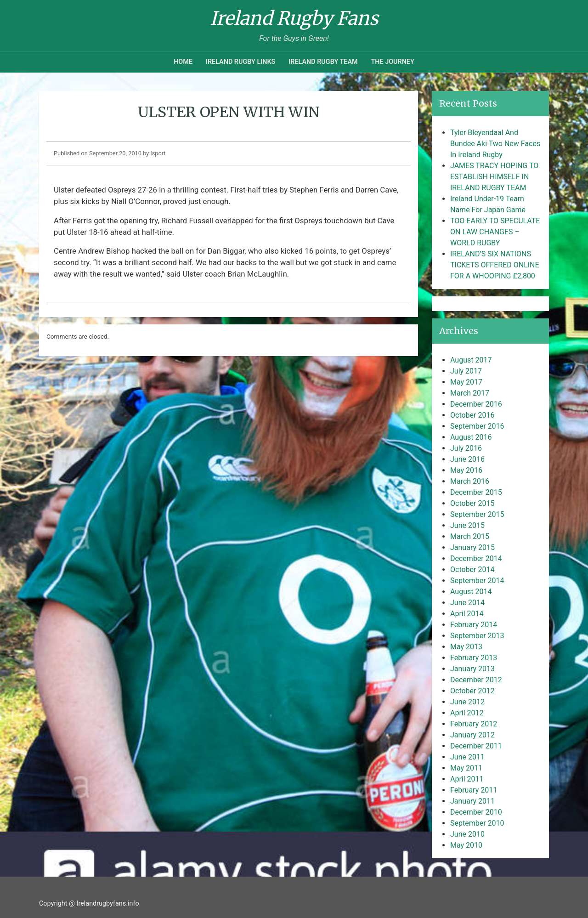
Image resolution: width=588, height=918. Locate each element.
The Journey (392, 62)
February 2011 (474, 790)
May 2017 (466, 382)
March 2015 (470, 536)
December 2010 (476, 812)
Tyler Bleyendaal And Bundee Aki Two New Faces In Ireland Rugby (495, 144)
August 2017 (471, 360)
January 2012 (472, 735)
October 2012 (472, 691)
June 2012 (467, 702)
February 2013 (474, 658)
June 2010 (467, 834)
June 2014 (467, 603)
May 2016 (466, 470)
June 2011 (467, 757)
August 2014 (471, 592)
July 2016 (466, 448)
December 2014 (476, 558)
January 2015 (472, 547)
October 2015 (472, 503)
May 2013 (466, 647)
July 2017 (466, 371)
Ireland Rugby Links (241, 62)
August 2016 (471, 437)
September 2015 (477, 514)
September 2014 (477, 581)
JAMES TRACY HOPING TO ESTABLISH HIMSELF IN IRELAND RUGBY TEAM (494, 177)
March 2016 (470, 481)
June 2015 (467, 525)
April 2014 (467, 614)
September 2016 (477, 426)
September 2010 (477, 823)
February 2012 (474, 724)
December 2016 (476, 404)
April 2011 (467, 779)
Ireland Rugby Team (323, 62)
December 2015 (476, 492)
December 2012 (476, 680)
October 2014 (472, 569)
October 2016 (472, 415)
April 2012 (467, 713)
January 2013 (472, 669)
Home (183, 62)
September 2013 (477, 636)
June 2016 (467, 459)
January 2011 (472, 801)
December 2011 (476, 746)
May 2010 (466, 845)
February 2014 (474, 625)
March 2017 (470, 393)
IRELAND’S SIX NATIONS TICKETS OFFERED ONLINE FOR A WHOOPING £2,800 (495, 265)
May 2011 (466, 768)
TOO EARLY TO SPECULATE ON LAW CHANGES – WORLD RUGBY (495, 232)
